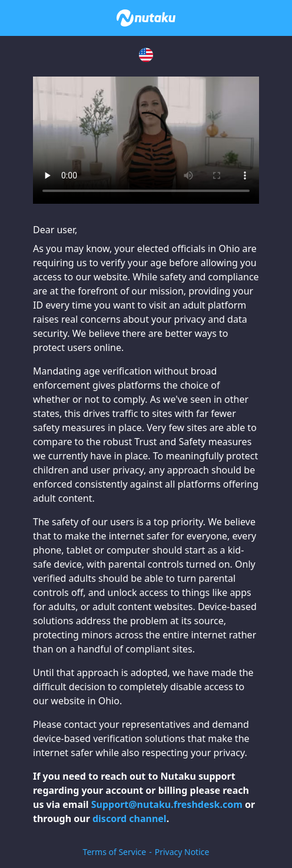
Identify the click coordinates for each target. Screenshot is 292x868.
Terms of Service (115, 852)
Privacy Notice (182, 852)
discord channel (130, 819)
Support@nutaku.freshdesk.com (167, 804)
